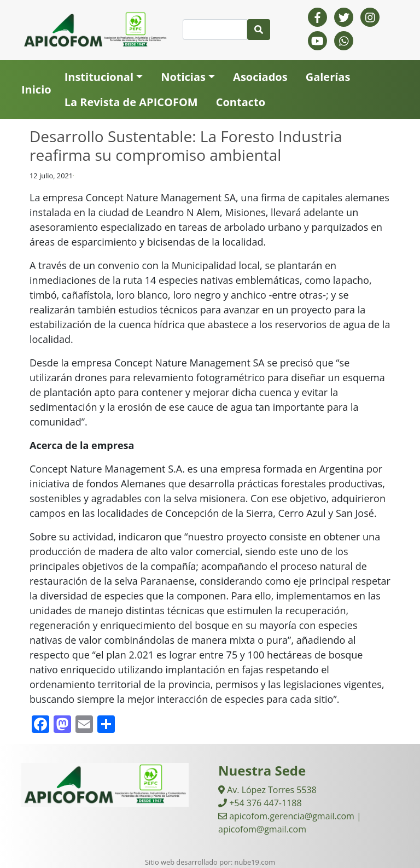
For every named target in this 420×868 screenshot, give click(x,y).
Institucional (99, 77)
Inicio (36, 89)
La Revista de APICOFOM (131, 102)
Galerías (328, 77)
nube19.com (255, 862)
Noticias (183, 77)
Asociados (260, 77)
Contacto (241, 102)
